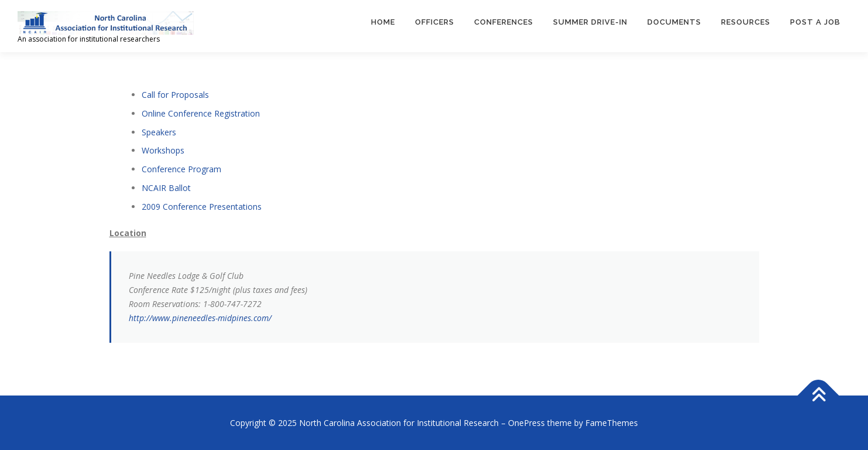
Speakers (159, 132)
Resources (746, 22)
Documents (674, 22)
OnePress (526, 423)
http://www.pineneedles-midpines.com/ (200, 318)
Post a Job (815, 22)
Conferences (504, 22)
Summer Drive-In (590, 22)
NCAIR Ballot (166, 188)
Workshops (163, 150)
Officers (435, 22)
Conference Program (181, 169)
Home (383, 22)
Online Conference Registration (201, 113)
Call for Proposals (175, 95)
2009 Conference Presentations (202, 207)
